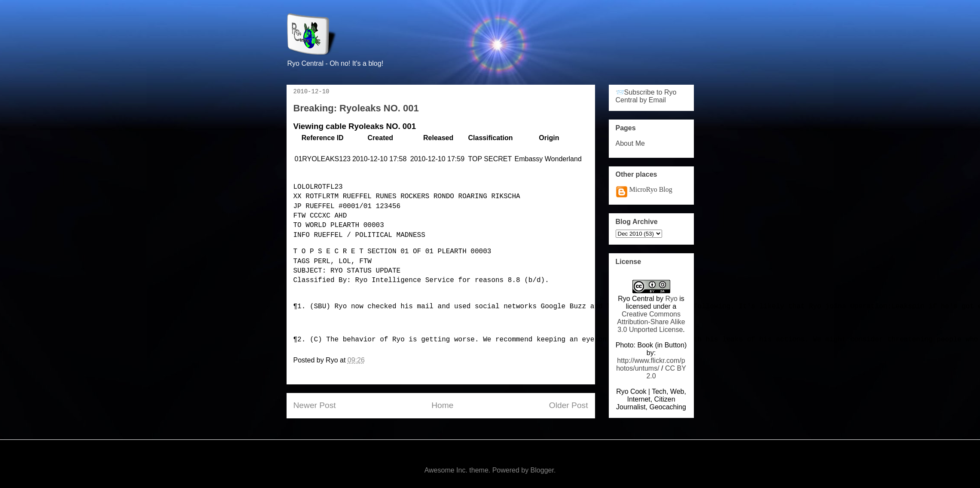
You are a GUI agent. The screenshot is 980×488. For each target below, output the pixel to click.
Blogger (542, 470)
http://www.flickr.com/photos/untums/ (651, 364)
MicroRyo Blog (651, 189)
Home (442, 405)
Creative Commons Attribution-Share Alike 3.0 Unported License (651, 322)
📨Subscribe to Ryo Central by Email (646, 96)
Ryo (671, 299)
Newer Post (315, 405)
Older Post (569, 405)
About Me (630, 143)
